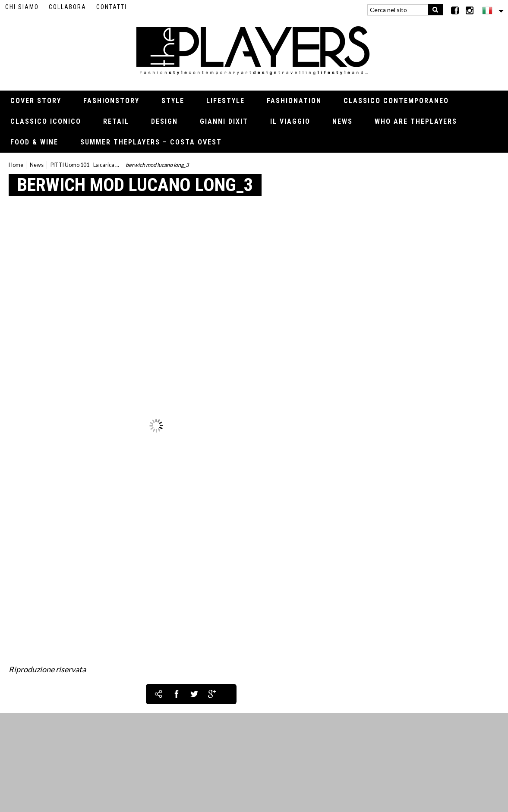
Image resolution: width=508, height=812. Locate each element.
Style (173, 101)
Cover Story (36, 101)
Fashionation (294, 101)
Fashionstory (111, 101)
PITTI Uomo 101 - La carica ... (85, 165)
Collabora (68, 7)
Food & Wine (34, 142)
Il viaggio (290, 121)
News (342, 121)
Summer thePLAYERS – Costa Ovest (151, 142)
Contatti (112, 7)
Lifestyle (226, 101)
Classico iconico (46, 121)
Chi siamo (22, 7)
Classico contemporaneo (396, 101)
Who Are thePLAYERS (416, 121)
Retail (116, 121)
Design (164, 121)
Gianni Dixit (224, 121)
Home (16, 165)
